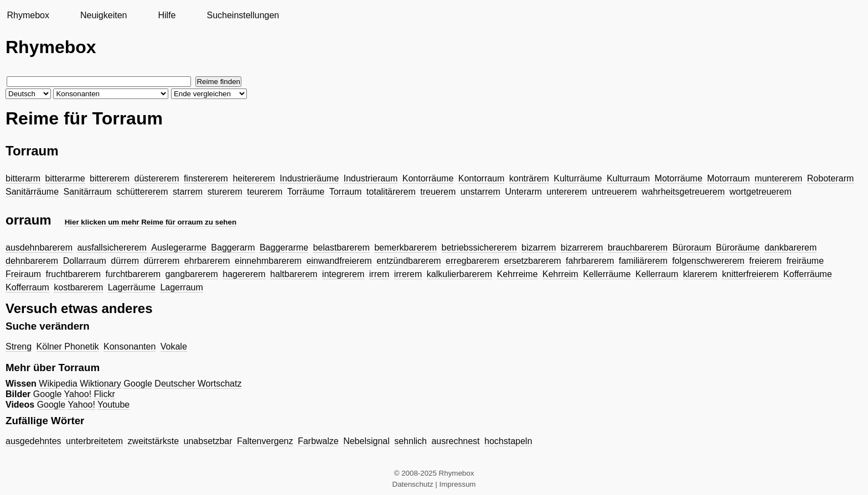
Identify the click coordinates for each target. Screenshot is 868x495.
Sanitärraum (88, 192)
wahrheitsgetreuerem (683, 192)
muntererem (778, 178)
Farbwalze (318, 441)
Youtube (113, 405)
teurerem (265, 192)
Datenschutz (413, 484)
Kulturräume (578, 178)
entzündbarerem (409, 261)
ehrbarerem (207, 261)
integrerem (343, 274)
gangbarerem (192, 274)
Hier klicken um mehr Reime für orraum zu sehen (151, 222)
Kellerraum (657, 274)
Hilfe (167, 15)
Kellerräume (607, 274)
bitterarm (23, 178)
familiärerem (643, 261)
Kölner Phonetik (68, 346)
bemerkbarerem (405, 247)
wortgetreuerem (761, 192)
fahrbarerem (590, 261)
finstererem (206, 178)
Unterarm (523, 192)
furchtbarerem (133, 274)
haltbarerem (294, 274)
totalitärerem (391, 192)
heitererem (254, 178)
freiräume (805, 261)
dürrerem (161, 261)
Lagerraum (181, 287)
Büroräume (738, 247)
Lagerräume (132, 287)
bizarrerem (582, 247)
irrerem (408, 274)
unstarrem (480, 192)
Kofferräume (808, 274)
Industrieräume (309, 178)
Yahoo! (78, 394)
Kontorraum (482, 178)
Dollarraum (85, 261)
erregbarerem (472, 261)
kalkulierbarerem (459, 274)
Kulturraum (628, 178)
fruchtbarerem (73, 274)
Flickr (105, 394)
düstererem (157, 178)
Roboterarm (830, 178)
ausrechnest (455, 441)
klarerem (700, 274)
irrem (379, 274)
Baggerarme (284, 247)
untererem (567, 192)
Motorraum (728, 178)
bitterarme (65, 178)
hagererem (244, 274)
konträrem (529, 178)
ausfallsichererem (112, 247)
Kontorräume (428, 178)
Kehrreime (518, 274)
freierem (765, 261)
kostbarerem (78, 287)
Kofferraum (27, 287)
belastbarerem (341, 247)
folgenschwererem (708, 261)
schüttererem (142, 192)
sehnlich (410, 441)
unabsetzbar (208, 441)
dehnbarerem (32, 261)
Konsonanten (130, 346)
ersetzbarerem (532, 261)
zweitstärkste (153, 441)
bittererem (110, 178)
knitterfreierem (750, 274)
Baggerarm (233, 247)
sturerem (225, 192)
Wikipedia (58, 384)
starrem (188, 192)
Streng (19, 346)
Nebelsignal (366, 441)
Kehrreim (560, 274)
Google (138, 384)
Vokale (174, 346)
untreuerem (614, 192)
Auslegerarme (179, 247)
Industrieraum (371, 178)
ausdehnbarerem (39, 247)
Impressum (458, 484)
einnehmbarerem (268, 261)
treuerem (438, 192)
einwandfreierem (339, 261)
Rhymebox (28, 15)
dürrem (125, 261)
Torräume (306, 192)
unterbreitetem (94, 441)
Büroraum (692, 247)
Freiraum (23, 274)
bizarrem (539, 247)
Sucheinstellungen (243, 15)
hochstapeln (508, 441)
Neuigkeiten (104, 15)
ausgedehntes (33, 441)
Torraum (346, 192)
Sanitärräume (32, 192)
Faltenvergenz (265, 441)
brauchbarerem (638, 247)
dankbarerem (790, 247)
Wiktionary (100, 384)
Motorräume (679, 178)
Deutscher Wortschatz (198, 384)
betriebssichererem (479, 247)
